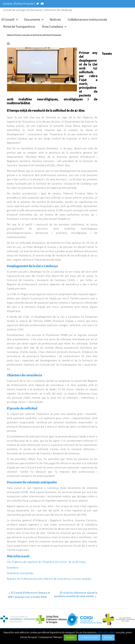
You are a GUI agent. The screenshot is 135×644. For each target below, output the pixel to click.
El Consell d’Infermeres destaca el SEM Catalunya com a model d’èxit (29, 595)
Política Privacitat (24, 4)
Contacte (8, 4)
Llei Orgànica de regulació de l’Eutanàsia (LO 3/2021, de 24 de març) (46, 562)
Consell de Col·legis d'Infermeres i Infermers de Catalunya (37, 10)
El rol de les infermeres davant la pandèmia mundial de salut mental (76, 594)
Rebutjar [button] (108, 637)
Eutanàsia (13, 568)
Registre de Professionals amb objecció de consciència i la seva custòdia (49, 579)
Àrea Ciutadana (52, 27)
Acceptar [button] (70, 637)
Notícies (55, 20)
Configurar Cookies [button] (89, 637)
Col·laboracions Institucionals (87, 20)
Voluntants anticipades (20, 573)
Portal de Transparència (19, 27)
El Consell (8, 20)
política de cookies (106, 632)
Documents (32, 20)
